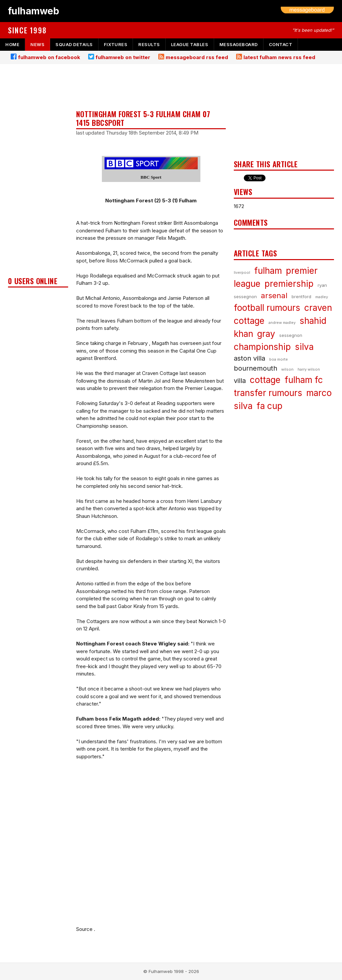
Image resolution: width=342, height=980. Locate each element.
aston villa (249, 358)
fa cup (270, 406)
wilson (287, 369)
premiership (289, 284)
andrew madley (282, 323)
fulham (268, 271)
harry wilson (309, 369)
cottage (265, 380)
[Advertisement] (38, 172)
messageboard (239, 44)
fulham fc (304, 380)
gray (266, 334)
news (37, 44)
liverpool (242, 272)
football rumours (267, 308)
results (149, 44)
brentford (301, 297)
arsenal (274, 296)
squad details (74, 44)
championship (262, 347)
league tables (190, 44)
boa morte (279, 359)
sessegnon (291, 335)
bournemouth (255, 368)
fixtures (116, 44)
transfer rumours (268, 393)
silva (304, 347)
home (12, 44)
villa (240, 381)
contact (281, 44)
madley (322, 297)
